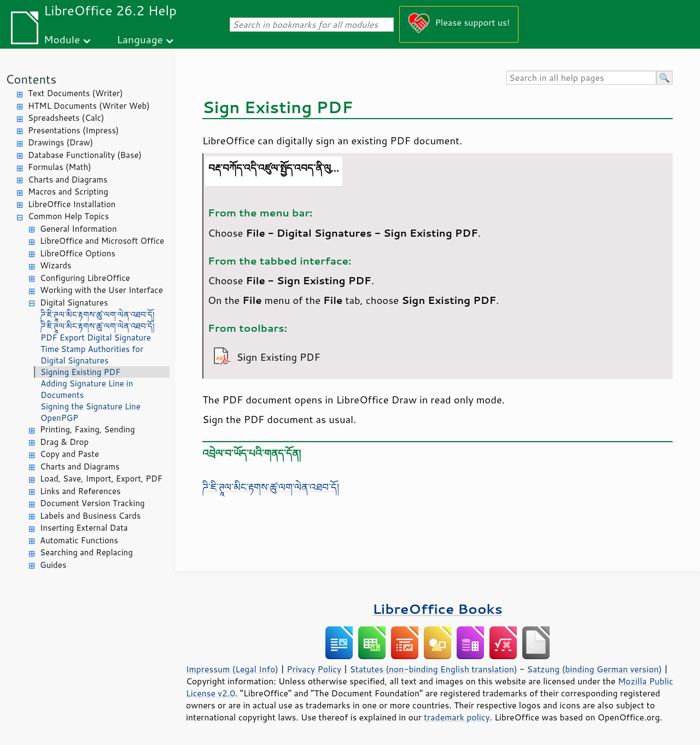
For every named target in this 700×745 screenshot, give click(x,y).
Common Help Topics (68, 216)
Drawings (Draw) (60, 142)
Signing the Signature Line (91, 406)
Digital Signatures (74, 303)
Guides (53, 565)
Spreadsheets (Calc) (66, 118)
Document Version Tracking (92, 503)
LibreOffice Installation (72, 204)
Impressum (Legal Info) (232, 669)
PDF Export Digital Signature (96, 338)
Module (62, 39)
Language (140, 39)
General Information (78, 229)
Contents (31, 79)
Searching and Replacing (86, 552)
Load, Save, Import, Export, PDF (101, 479)
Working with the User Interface (101, 290)
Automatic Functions (79, 540)
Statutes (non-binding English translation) (433, 669)
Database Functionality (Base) (85, 155)
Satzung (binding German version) (595, 669)
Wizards (56, 265)
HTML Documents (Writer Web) (89, 106)
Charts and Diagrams (68, 180)
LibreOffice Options (78, 253)
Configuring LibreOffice (85, 278)
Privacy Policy (314, 669)
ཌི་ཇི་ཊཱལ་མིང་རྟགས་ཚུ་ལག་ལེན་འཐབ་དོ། (97, 315)
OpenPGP (59, 418)
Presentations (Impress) (73, 130)
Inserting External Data (84, 528)
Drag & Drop (64, 442)
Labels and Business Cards (90, 516)
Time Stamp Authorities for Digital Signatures (92, 355)
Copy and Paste (69, 454)
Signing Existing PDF (80, 372)
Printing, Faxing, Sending (87, 429)
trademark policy (457, 717)
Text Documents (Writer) (75, 93)
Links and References (80, 491)
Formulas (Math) (60, 167)
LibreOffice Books (437, 609)
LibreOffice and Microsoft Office (102, 241)
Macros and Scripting (68, 192)
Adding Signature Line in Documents (87, 389)
